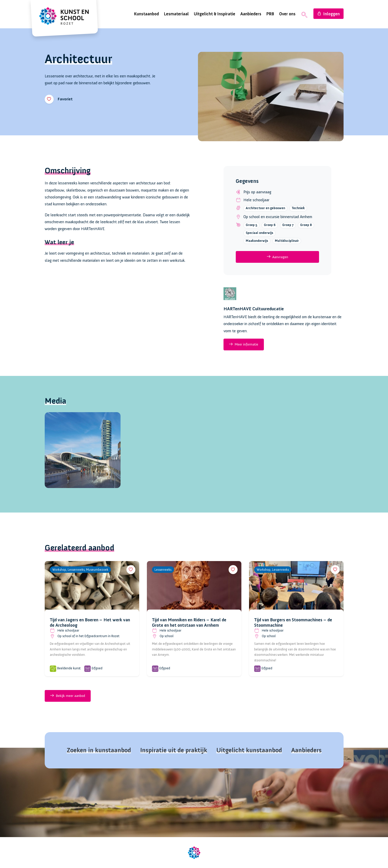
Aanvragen (277, 257)
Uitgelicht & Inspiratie (215, 14)
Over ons (287, 14)
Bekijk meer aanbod (68, 697)
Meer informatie (244, 344)
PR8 (270, 14)
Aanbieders (251, 14)
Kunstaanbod (146, 14)
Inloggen (328, 14)
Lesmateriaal (176, 14)
